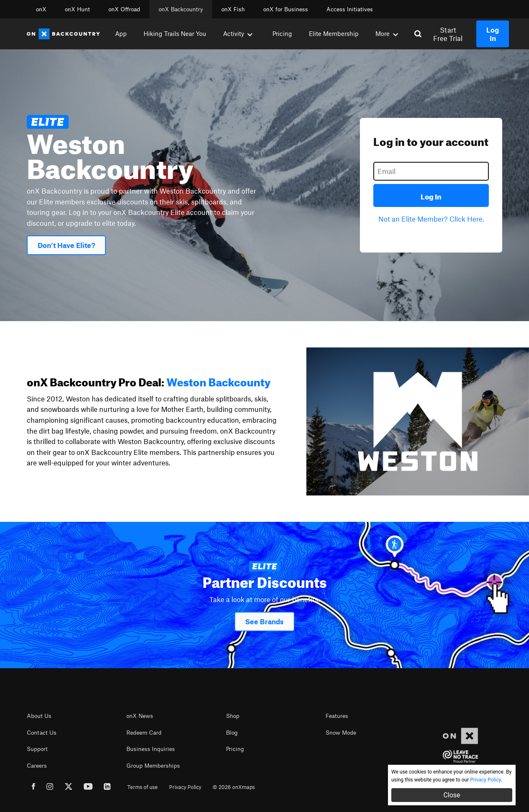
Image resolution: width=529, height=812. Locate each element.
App (121, 33)
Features (337, 716)
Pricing (282, 33)
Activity (238, 33)
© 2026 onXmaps (234, 787)
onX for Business (286, 9)
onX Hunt (77, 9)
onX (41, 9)
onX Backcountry (181, 9)
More (387, 33)
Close (452, 795)
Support (37, 749)
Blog (232, 733)
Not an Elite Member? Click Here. (431, 219)
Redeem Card (144, 733)
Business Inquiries (151, 749)
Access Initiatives (350, 9)
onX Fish (233, 9)
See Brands (264, 621)
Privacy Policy (185, 787)
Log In (431, 195)
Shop (233, 716)
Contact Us (42, 733)
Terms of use (143, 787)
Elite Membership (334, 33)
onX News (140, 716)
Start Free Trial (448, 34)
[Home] (63, 34)
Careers (37, 766)
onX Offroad (124, 9)
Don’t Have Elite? (66, 245)
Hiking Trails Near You (175, 33)
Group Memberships (153, 766)
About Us (39, 716)
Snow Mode (341, 733)
